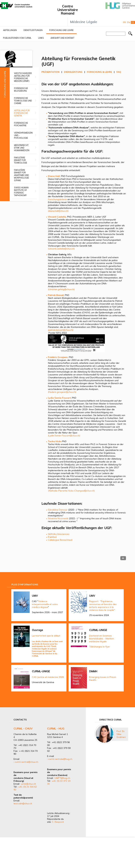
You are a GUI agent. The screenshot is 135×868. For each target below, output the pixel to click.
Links (41, 38)
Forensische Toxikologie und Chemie (23, 101)
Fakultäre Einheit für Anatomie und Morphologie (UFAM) (21, 175)
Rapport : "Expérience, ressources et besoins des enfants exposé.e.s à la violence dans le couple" (103, 606)
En (129, 22)
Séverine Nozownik (58, 518)
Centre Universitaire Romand (68, 10)
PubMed (52, 537)
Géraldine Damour (58, 510)
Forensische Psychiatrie (21, 124)
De (133, 22)
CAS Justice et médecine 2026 (48, 677)
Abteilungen (10, 30)
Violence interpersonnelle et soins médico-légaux (45, 604)
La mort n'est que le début (46, 636)
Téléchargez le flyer (100, 647)
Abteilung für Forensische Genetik (22, 113)
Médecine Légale (84, 22)
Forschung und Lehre (61, 30)
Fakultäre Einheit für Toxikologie (21, 160)
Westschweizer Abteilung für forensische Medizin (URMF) (23, 77)
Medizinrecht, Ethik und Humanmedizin (22, 148)
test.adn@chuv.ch (23, 804)
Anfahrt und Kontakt (62, 38)
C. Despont (58, 822)
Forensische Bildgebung (21, 89)
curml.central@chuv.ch (26, 762)
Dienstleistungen (33, 30)
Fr (124, 22)
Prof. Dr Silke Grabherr (121, 734)
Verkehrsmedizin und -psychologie (23, 135)
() (71, 491)
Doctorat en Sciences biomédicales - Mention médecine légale (102, 639)
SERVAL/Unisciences (59, 534)
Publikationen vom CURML (17, 38)
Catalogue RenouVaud (60, 540)
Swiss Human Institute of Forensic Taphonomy (21, 191)
